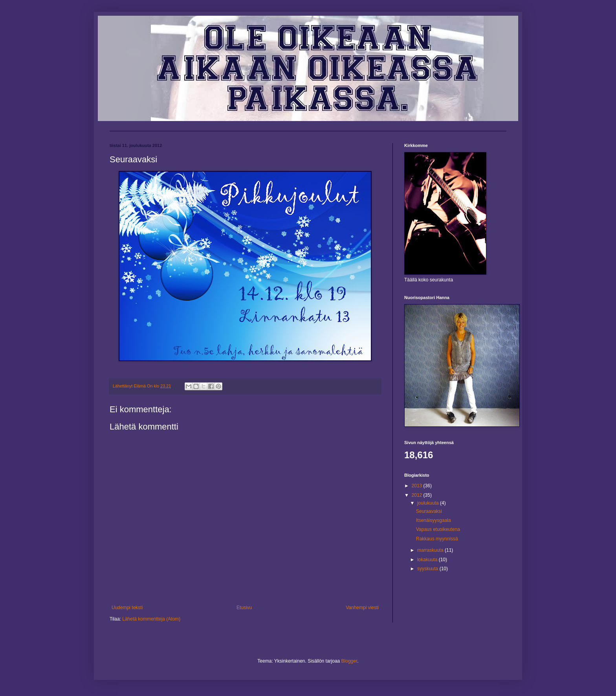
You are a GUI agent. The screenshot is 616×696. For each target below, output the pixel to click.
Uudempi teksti (127, 608)
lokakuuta (428, 560)
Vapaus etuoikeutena (438, 529)
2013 (418, 486)
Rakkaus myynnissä (437, 539)
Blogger (349, 661)
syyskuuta (428, 569)
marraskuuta (431, 550)
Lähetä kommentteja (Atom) (151, 619)
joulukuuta (429, 503)
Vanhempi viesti (362, 608)
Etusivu (244, 608)
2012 (418, 495)
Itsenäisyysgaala (434, 520)
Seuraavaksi (429, 511)
